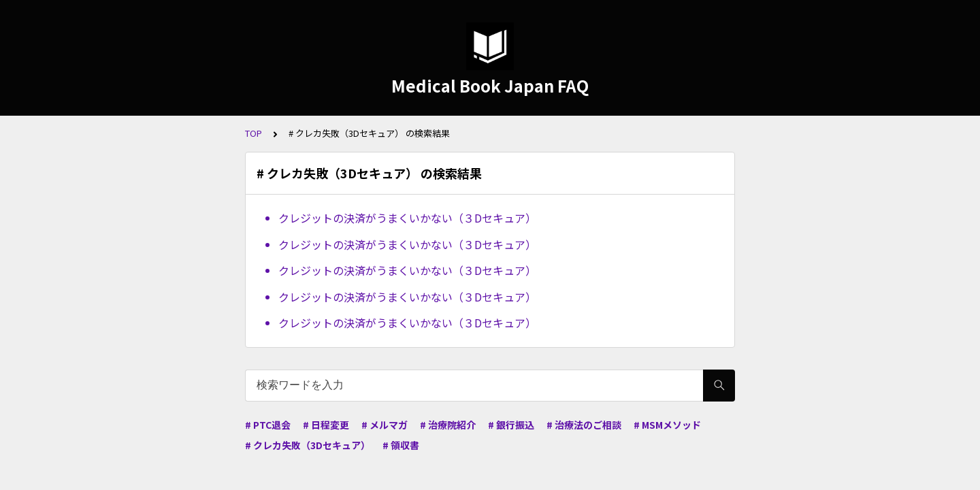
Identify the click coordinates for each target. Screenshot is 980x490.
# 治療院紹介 (448, 425)
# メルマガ (385, 425)
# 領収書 (401, 445)
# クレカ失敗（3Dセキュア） (308, 445)
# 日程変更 (326, 425)
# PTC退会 (268, 425)
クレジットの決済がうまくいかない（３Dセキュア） (407, 218)
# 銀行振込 (511, 425)
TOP (254, 133)
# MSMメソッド (667, 425)
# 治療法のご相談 (584, 425)
